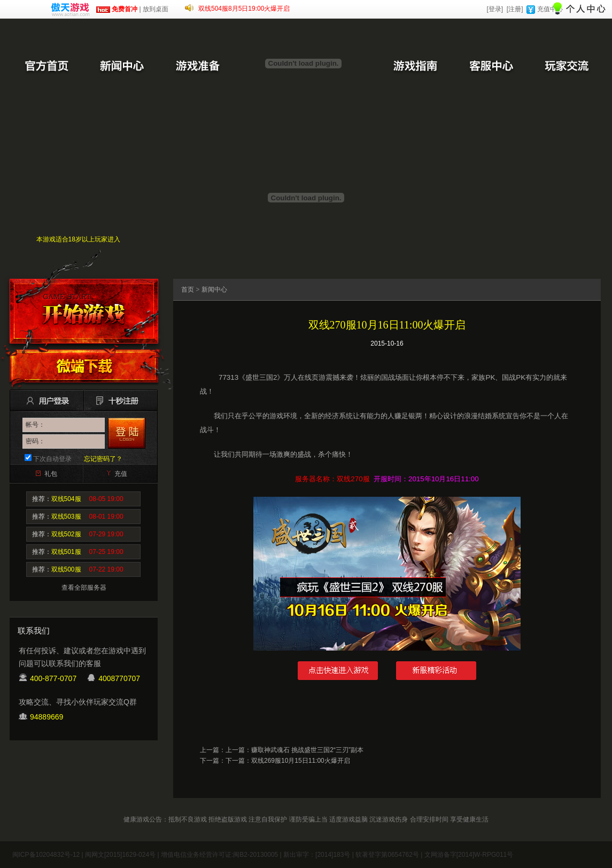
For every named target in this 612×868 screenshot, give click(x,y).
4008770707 (119, 678)
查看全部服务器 (84, 588)
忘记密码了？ (103, 459)
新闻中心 (122, 67)
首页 (188, 290)
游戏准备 (198, 67)
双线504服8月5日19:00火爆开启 (244, 9)
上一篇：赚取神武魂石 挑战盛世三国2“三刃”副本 (295, 750)
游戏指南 (415, 67)
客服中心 (491, 67)
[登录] (495, 9)
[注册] (515, 9)
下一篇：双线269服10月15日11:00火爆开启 (288, 761)
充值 (121, 474)
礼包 (51, 474)
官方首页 (46, 67)
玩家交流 (567, 67)
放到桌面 (156, 9)
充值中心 (550, 9)
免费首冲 (117, 9)
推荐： (78, 499)
